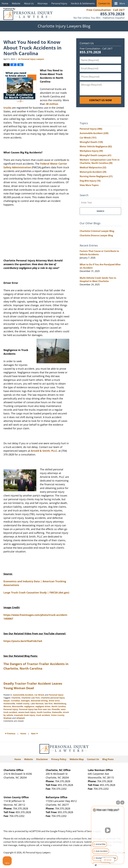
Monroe (7, 706)
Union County (58, 715)
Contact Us (104, 3)
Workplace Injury (91, 151)
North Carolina (59, 706)
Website (16, 3)
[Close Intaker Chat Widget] (122, 803)
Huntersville (9, 704)
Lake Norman (37, 704)
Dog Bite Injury (90, 181)
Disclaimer (42, 759)
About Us (29, 3)
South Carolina (44, 712)
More (122, 3)
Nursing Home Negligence (96, 176)
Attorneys (43, 3)
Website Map (77, 759)
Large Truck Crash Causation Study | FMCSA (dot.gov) (36, 592)
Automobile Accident (23, 695)
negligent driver (43, 706)
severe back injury (27, 712)
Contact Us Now (100, 100)
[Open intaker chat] (96, 865)
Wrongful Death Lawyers (95, 155)
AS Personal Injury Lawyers (37, 853)
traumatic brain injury (25, 715)
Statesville (57, 712)
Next (34, 733)
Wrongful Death (91, 142)
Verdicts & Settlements (83, 3)
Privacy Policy (59, 759)
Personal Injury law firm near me (35, 709)
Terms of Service (86, 831)
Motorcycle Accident (93, 172)
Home (5, 3)
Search (100, 211)
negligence (29, 706)
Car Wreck (39, 695)
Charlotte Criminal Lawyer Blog (97, 231)
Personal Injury (59, 3)
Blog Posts (108, 759)
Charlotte (16, 698)
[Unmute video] (108, 830)
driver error (54, 701)
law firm (49, 704)
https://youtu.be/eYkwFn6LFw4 (23, 641)
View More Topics (89, 185)
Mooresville (18, 706)
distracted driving (39, 701)
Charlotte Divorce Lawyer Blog (96, 235)
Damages (25, 701)
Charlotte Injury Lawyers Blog (28, 14)
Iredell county (23, 704)
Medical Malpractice (93, 167)
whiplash (21, 718)
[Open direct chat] (118, 803)
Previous (10, 733)
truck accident (43, 715)
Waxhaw (8, 718)
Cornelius (15, 701)
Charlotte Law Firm (31, 698)
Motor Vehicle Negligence (96, 146)
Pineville (56, 709)
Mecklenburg (60, 704)
